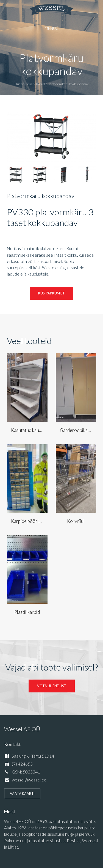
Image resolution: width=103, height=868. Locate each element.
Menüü (52, 28)
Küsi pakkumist (51, 293)
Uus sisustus (23, 84)
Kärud (41, 84)
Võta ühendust (52, 686)
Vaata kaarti (22, 794)
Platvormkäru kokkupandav (51, 64)
